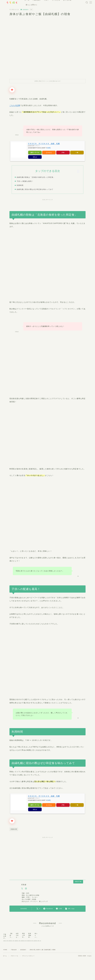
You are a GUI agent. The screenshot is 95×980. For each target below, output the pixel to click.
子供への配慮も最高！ (25, 181)
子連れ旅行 (14, 964)
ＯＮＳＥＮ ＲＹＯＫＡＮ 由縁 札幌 (44, 144)
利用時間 (20, 185)
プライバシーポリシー (28, 970)
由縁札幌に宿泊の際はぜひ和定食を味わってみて (35, 189)
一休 (77, 153)
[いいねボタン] (12, 90)
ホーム (5, 970)
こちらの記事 (15, 105)
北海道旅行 (25, 10)
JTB (63, 153)
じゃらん (49, 153)
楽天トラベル (35, 153)
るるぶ (35, 157)
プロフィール (14, 970)
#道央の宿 (14, 829)
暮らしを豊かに (34, 5)
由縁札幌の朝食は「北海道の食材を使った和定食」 (36, 177)
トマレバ (37, 146)
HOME (5, 964)
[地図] (49, 148)
